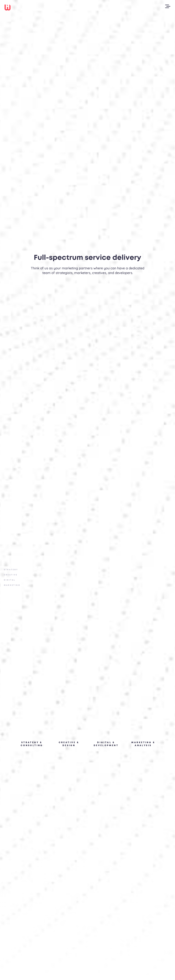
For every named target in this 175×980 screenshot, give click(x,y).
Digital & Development (106, 744)
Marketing (12, 585)
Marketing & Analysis (143, 744)
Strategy (11, 570)
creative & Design (69, 744)
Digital (10, 580)
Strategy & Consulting (32, 744)
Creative (11, 575)
